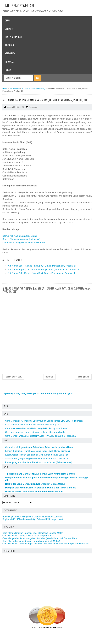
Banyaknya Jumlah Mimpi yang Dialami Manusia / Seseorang (33, 517)
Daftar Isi (10, 29)
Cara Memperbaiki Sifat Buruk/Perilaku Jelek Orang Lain (33, 425)
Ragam (8, 70)
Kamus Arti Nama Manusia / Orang (20, 236)
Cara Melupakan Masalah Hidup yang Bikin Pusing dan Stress (36, 428)
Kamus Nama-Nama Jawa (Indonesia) (21, 239)
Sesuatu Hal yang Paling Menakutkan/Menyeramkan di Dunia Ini (37, 459)
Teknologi (10, 45)
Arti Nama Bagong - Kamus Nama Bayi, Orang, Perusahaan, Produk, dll (44, 270)
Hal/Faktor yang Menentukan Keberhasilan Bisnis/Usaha (35, 484)
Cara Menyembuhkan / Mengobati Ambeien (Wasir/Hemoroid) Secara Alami (40, 538)
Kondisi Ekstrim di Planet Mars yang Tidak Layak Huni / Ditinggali (37, 451)
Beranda (49, 377)
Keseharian (10, 53)
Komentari (33, 107)
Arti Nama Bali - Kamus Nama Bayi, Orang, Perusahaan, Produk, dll (42, 273)
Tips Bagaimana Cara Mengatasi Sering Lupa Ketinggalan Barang (40, 474)
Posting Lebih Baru (13, 377)
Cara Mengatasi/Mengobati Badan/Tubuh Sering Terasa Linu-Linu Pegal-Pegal (44, 421)
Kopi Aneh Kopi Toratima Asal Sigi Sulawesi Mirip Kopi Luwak (33, 519)
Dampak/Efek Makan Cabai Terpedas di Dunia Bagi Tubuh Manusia (40, 488)
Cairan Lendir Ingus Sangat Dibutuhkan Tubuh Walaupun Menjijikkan (39, 447)
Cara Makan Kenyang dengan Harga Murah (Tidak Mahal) (31, 541)
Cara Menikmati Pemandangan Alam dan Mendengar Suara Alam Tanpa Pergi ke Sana (45, 544)
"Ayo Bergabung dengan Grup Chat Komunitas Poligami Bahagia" (38, 394)
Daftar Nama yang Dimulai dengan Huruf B (24, 243)
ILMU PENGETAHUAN (18, 5)
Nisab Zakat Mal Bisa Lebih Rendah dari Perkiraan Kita (34, 492)
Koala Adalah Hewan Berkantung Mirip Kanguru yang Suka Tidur (37, 455)
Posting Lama (83, 377)
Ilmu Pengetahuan (13, 37)
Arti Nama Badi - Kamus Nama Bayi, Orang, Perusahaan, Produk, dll (42, 266)
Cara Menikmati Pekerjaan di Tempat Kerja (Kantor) (28, 536)
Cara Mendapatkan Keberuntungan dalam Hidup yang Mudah (36, 432)
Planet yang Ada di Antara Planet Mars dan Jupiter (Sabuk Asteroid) (39, 462)
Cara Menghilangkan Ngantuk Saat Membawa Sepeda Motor (33, 533)
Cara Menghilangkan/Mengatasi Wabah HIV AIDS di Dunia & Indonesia (40, 436)
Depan (8, 20)
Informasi (10, 62)
